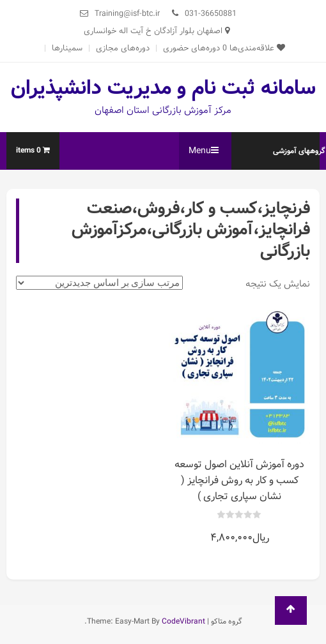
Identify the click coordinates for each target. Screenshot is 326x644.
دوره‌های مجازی (123, 48)
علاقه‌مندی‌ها (254, 48)
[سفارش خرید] (99, 283)
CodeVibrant (183, 621)
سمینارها (67, 48)
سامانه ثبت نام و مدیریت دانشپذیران (163, 88)
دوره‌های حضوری (191, 48)
